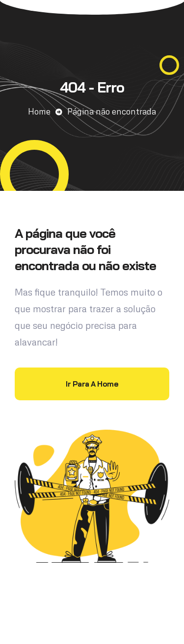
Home (39, 111)
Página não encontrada (112, 111)
